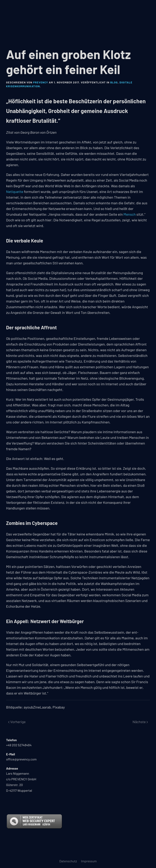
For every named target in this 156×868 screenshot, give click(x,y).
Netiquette (15, 192)
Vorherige (17, 722)
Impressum (89, 861)
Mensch (130, 214)
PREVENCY (41, 82)
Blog (114, 82)
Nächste (140, 722)
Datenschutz (68, 861)
